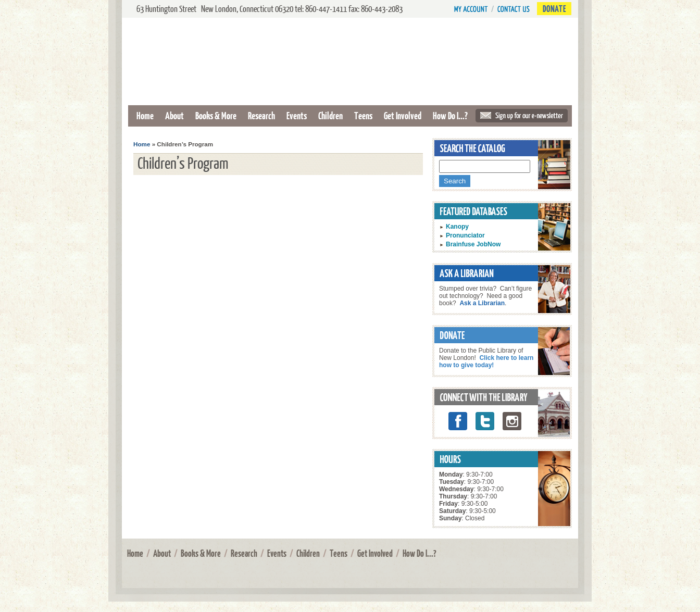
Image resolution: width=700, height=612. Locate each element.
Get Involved (403, 115)
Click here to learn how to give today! (486, 361)
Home (145, 115)
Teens (363, 115)
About (174, 115)
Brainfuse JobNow (473, 244)
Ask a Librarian (482, 303)
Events (297, 115)
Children (330, 115)
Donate (554, 9)
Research (261, 115)
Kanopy (457, 227)
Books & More (216, 115)
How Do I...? (450, 115)
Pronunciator (465, 235)
